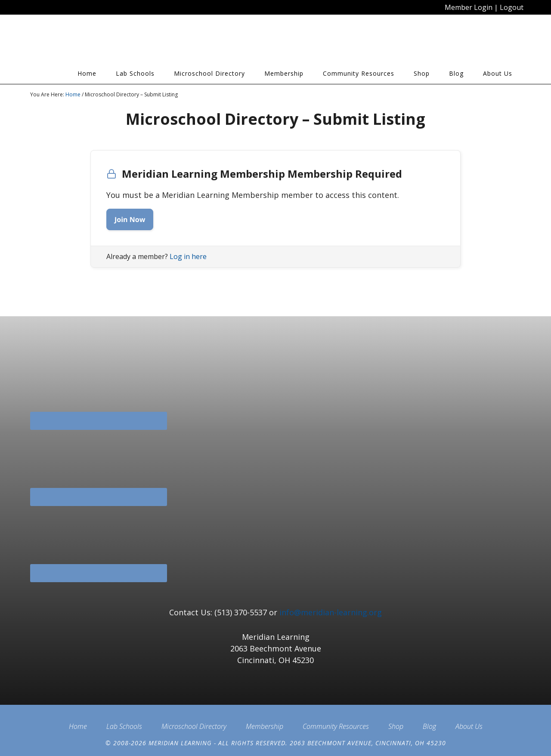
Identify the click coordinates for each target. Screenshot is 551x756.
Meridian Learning (108, 43)
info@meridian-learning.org (331, 612)
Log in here (188, 256)
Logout (512, 7)
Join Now (130, 219)
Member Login (469, 7)
